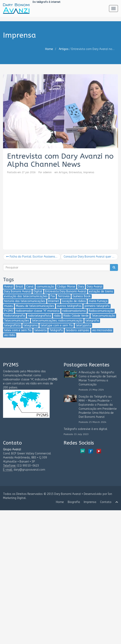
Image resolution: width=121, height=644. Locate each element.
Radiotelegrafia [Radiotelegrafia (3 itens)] (15, 316)
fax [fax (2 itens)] (53, 296)
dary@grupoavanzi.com (29, 470)
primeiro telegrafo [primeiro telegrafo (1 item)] (97, 306)
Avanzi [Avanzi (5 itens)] (8, 287)
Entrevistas (75, 172)
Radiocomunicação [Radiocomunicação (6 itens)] (101, 311)
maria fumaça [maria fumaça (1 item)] (98, 301)
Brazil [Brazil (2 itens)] (20, 287)
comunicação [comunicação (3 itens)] (45, 287)
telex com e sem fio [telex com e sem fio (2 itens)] (18, 330)
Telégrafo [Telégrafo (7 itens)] (56, 330)
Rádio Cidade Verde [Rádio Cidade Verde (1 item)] (76, 316)
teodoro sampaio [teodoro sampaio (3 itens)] (77, 330)
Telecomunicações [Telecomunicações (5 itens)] (17, 321)
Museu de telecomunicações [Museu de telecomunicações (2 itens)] (35, 306)
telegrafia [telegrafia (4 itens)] (92, 321)
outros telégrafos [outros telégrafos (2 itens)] (69, 306)
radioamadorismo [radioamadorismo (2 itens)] (74, 311)
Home (49, 49)
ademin (47, 172)
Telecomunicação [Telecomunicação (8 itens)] (103, 316)
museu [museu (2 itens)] (9, 306)
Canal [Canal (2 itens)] (30, 287)
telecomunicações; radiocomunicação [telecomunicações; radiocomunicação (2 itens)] (57, 321)
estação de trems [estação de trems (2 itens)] (101, 291)
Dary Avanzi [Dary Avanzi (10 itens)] (95, 287)
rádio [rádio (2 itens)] (57, 316)
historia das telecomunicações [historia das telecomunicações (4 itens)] (25, 301)
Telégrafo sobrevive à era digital (86, 429)
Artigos (64, 49)
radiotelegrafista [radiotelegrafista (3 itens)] (39, 316)
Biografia (74, 502)
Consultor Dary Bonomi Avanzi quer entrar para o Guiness (91, 257)
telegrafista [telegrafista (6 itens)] (12, 325)
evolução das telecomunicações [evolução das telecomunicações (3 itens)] (26, 296)
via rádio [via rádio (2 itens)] (10, 335)
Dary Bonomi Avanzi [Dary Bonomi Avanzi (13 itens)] (17, 291)
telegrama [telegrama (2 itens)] (31, 325)
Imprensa (89, 172)
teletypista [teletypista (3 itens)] (83, 325)
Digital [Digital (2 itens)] (38, 291)
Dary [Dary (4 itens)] (81, 287)
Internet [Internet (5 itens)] (54, 301)
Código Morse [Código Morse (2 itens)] (66, 287)
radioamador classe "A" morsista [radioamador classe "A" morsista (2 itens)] (38, 311)
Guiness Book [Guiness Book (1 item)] (82, 296)
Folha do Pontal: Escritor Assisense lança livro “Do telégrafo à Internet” (33, 257)
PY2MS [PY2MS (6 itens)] (9, 311)
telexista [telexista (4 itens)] (40, 330)
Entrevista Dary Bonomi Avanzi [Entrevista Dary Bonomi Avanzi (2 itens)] (66, 291)
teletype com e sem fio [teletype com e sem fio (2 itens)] (57, 325)
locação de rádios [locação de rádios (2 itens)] (74, 301)
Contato (106, 502)
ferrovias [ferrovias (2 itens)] (64, 296)
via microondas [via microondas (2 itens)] (102, 330)
